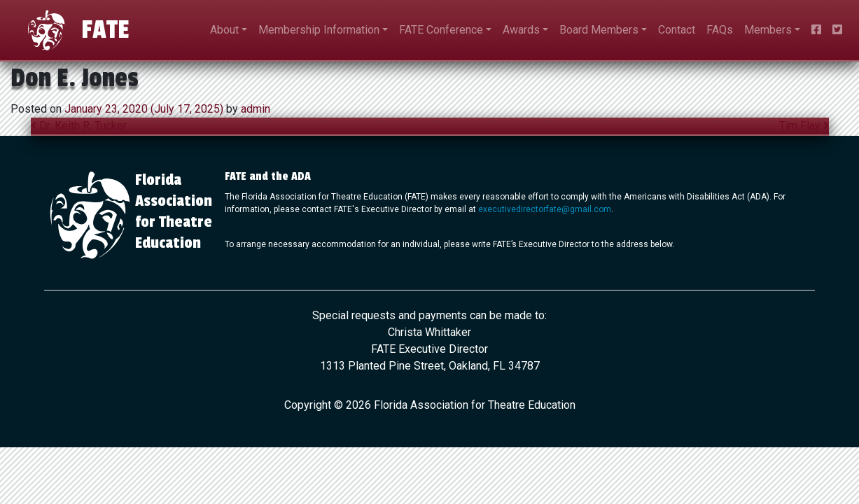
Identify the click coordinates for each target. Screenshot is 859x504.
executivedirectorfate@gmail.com (545, 209)
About (224, 30)
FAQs (720, 30)
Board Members (599, 30)
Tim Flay (804, 126)
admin (254, 109)
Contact (677, 30)
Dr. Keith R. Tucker (79, 126)
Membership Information (319, 30)
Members (768, 30)
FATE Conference (441, 30)
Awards (521, 30)
